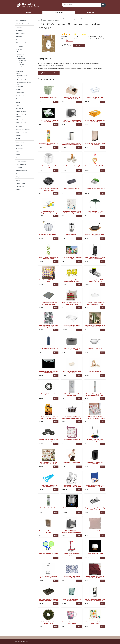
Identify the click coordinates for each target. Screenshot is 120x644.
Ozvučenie (19, 136)
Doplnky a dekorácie (21, 40)
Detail (56, 102)
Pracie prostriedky (87, 19)
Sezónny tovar (20, 145)
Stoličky (18, 155)
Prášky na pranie (96, 19)
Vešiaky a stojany (21, 174)
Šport (18, 84)
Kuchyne (18, 99)
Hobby (19, 74)
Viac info (79, 45)
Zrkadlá (18, 190)
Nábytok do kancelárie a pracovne (22, 116)
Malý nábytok (19, 108)
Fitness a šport (20, 46)
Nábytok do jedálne (21, 112)
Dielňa (20, 62)
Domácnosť (61, 19)
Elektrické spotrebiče (21, 43)
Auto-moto (20, 52)
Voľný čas (19, 177)
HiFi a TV (18, 89)
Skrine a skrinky (20, 148)
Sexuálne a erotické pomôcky (25, 82)
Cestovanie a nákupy (21, 21)
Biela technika (21, 54)
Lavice (18, 105)
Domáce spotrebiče (21, 33)
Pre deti (18, 139)
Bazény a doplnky (23, 60)
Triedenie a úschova (21, 164)
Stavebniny (20, 86)
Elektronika (20, 71)
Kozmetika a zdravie (22, 76)
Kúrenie (20, 67)
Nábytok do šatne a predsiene (24, 120)
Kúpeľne (18, 102)
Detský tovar (90, 12)
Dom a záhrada (59, 12)
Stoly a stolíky (20, 158)
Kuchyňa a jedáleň (21, 96)
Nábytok (28, 12)
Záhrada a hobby (20, 183)
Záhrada (21, 69)
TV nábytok (19, 167)
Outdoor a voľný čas (21, 132)
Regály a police (20, 142)
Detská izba (19, 27)
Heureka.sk (46, 19)
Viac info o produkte (49, 73)
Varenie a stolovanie (21, 171)
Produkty (40, 19)
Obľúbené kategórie (21, 123)
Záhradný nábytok (21, 186)
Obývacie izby (20, 126)
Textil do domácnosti (21, 161)
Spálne (18, 152)
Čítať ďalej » (70, 41)
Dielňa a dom (19, 30)
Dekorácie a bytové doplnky (23, 24)
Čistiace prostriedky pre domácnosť (73, 19)
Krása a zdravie (20, 93)
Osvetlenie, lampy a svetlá (23, 129)
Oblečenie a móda (22, 80)
